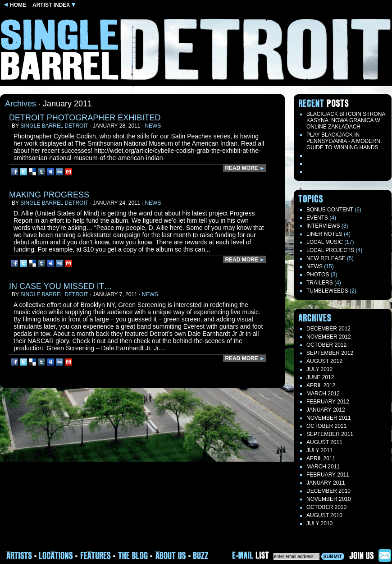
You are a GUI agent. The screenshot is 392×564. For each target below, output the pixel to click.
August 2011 (324, 442)
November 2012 (329, 337)
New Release (326, 258)
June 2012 (320, 377)
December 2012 (328, 329)
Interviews (323, 226)
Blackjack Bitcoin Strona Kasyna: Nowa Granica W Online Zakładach (346, 120)
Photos (318, 275)
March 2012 (323, 394)
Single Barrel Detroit (54, 126)
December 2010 (328, 491)
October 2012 (326, 345)
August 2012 (324, 361)
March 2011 (323, 467)
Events (317, 218)
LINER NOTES (324, 234)
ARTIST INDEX (54, 5)
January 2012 (326, 410)
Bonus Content (330, 210)
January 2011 (326, 483)
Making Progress (49, 195)
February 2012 (328, 402)
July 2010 (319, 523)
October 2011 (326, 426)
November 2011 (329, 418)
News (153, 126)
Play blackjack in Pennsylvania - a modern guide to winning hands (343, 141)
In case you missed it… (61, 286)
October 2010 (326, 507)
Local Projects (330, 250)
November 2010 (329, 499)
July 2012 (319, 369)
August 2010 (324, 515)
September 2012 (330, 353)
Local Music (325, 242)
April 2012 (321, 385)
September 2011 (330, 434)
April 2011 (321, 459)
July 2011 (319, 450)
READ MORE (245, 168)
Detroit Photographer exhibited (85, 118)
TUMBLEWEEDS (327, 291)
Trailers (320, 283)
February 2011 (328, 475)
